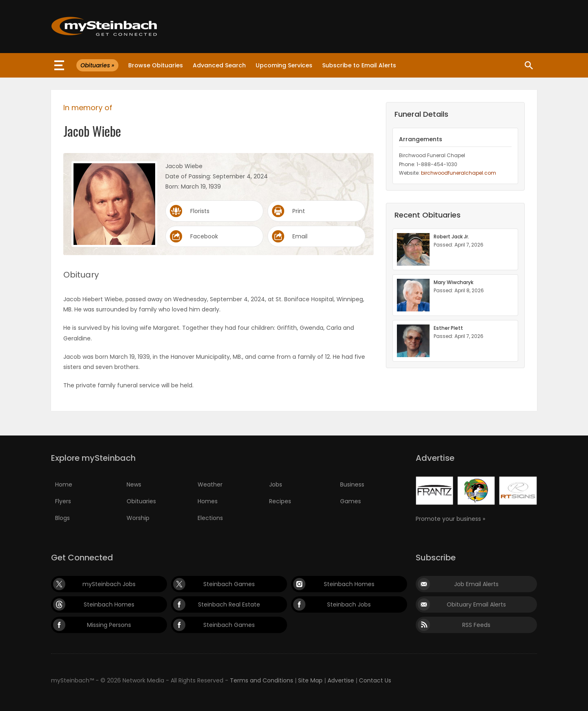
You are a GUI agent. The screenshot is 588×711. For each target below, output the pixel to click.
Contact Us (375, 680)
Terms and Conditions (262, 680)
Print (299, 211)
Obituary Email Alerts (476, 604)
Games (351, 501)
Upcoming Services (284, 65)
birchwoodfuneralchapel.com (459, 173)
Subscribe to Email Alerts (359, 65)
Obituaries (141, 501)
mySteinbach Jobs (109, 584)
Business (352, 484)
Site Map (310, 680)
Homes (208, 501)
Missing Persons (109, 625)
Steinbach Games (229, 584)
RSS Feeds (476, 625)
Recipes (280, 501)
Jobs (276, 484)
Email (300, 236)
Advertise (341, 680)
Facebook (204, 236)
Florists (200, 211)
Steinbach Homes (349, 584)
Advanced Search (219, 65)
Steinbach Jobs (349, 604)
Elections (210, 518)
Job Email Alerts (476, 584)
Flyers (63, 501)
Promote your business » (450, 519)
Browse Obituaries (156, 65)
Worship (138, 518)
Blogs (62, 518)
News (134, 484)
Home (64, 484)
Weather (210, 484)
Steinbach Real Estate (229, 604)
